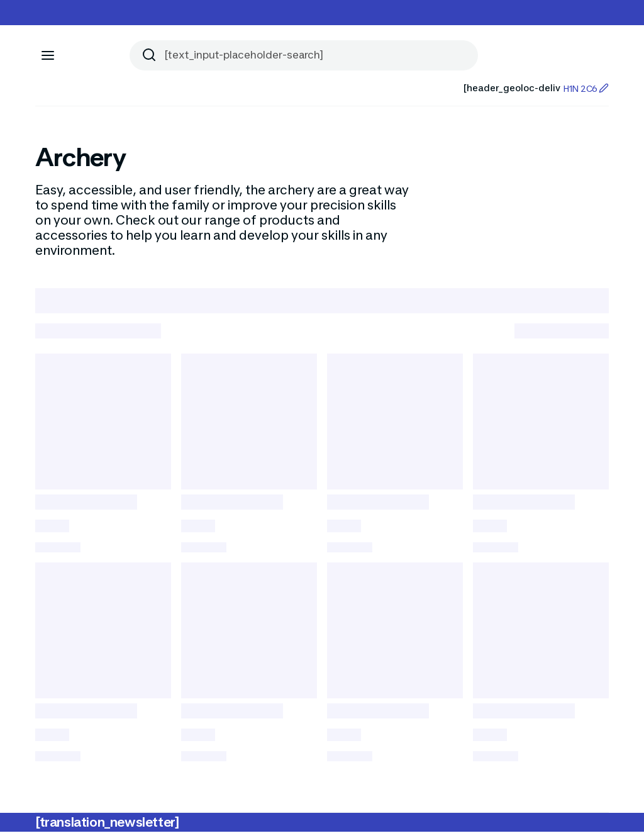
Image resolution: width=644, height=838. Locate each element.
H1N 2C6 (586, 88)
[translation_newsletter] (107, 829)
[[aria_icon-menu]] (48, 55)
